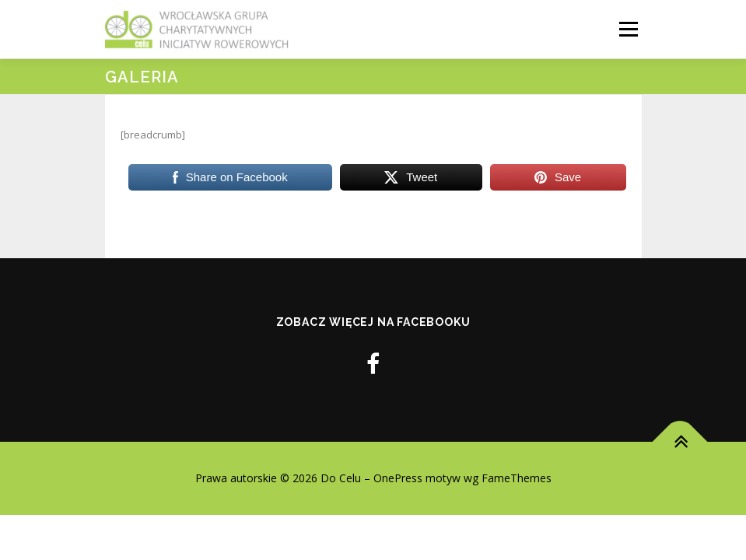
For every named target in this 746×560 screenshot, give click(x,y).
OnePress (398, 478)
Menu (628, 29)
